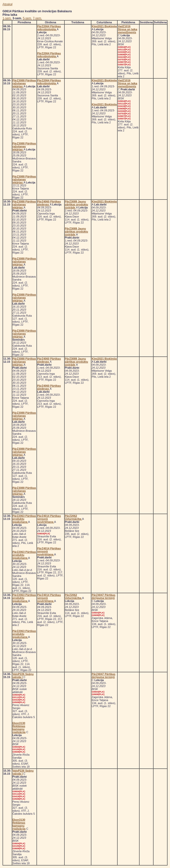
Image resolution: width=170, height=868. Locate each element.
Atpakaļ (7, 4)
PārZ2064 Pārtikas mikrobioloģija (49, 28)
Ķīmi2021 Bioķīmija (104, 26)
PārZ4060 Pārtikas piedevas (49, 203)
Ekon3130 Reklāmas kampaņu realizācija (19, 728)
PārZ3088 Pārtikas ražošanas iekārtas (24, 83)
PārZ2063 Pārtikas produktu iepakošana (24, 519)
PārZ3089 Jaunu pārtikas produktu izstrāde (77, 204)
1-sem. (7, 18)
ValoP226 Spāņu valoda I (23, 676)
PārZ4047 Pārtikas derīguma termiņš (103, 596)
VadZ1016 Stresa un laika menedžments (128, 29)
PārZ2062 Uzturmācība (74, 517)
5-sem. (27, 18)
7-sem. (37, 18)
